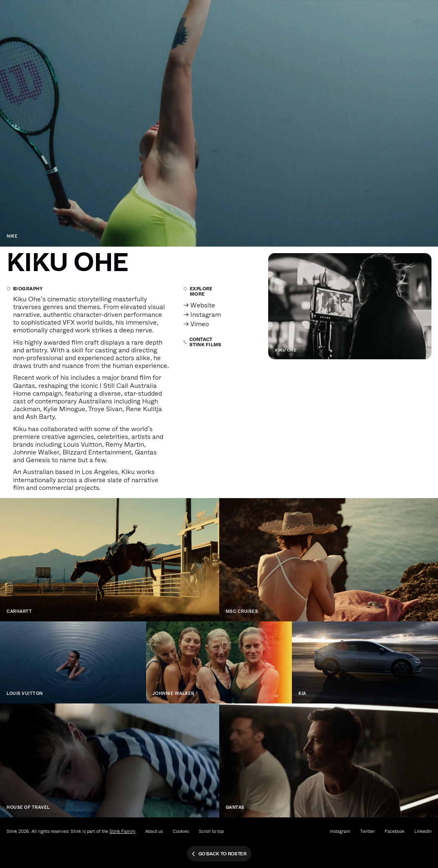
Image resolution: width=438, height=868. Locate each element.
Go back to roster (219, 854)
